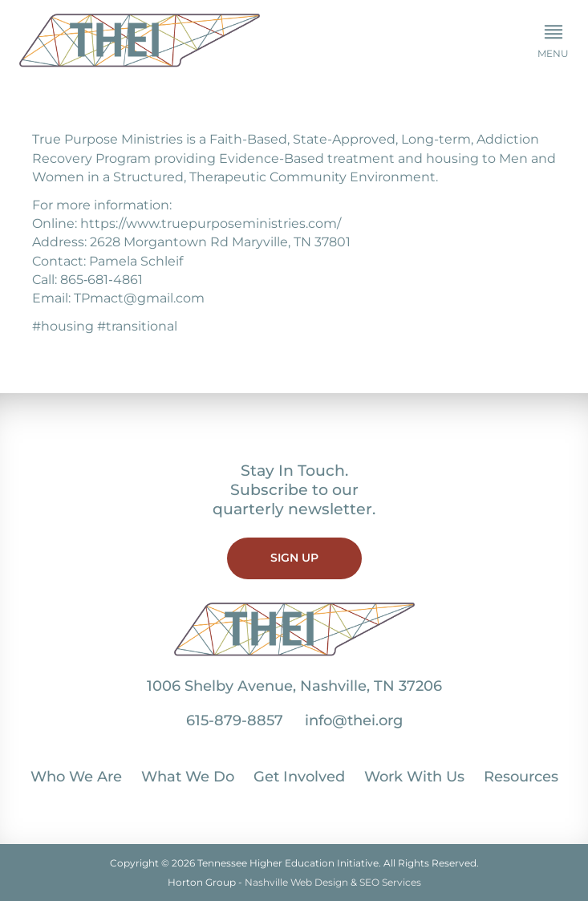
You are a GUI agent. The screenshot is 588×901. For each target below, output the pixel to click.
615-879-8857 (235, 720)
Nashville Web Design (296, 882)
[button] (553, 41)
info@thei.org (354, 720)
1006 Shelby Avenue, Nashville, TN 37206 (294, 686)
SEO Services (390, 882)
